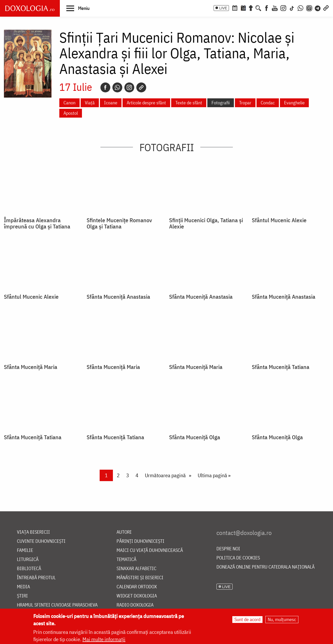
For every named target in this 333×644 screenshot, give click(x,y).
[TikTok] (292, 8)
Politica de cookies (238, 558)
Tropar (245, 103)
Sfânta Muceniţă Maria (31, 367)
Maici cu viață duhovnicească (150, 550)
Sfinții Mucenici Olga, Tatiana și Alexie (206, 223)
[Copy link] (141, 87)
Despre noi (228, 549)
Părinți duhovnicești (140, 541)
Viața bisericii (33, 532)
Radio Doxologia (135, 605)
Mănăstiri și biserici (140, 578)
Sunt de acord (247, 619)
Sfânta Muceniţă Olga (195, 437)
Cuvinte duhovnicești (41, 541)
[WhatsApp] (300, 8)
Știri (22, 596)
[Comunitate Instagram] (309, 8)
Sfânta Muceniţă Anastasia (118, 297)
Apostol (71, 113)
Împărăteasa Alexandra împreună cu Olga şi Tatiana (37, 223)
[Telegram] (318, 8)
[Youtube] (275, 8)
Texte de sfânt (189, 103)
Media (23, 587)
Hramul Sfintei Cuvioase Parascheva (57, 605)
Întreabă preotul (36, 578)
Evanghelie (294, 103)
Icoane (111, 103)
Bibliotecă (29, 569)
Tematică (126, 560)
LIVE (223, 8)
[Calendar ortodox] (235, 8)
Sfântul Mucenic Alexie (279, 220)
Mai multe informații (104, 639)
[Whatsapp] (117, 87)
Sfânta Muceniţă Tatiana (281, 367)
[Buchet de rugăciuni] (251, 8)
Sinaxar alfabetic (136, 569)
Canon (69, 103)
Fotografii (221, 103)
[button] (78, 8)
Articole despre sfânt (146, 103)
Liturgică (28, 560)
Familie (25, 550)
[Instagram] (283, 8)
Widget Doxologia (137, 596)
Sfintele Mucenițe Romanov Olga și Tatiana (119, 223)
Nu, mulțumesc (282, 619)
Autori (124, 532)
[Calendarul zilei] (243, 8)
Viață (90, 103)
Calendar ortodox (137, 587)
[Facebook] (267, 8)
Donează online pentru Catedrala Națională (265, 567)
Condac (268, 103)
